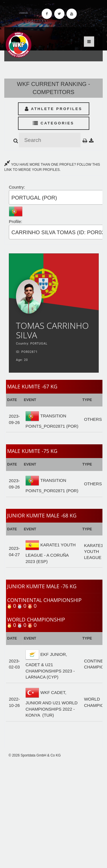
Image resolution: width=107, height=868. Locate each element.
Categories (53, 123)
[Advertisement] (53, 813)
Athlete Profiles (53, 109)
